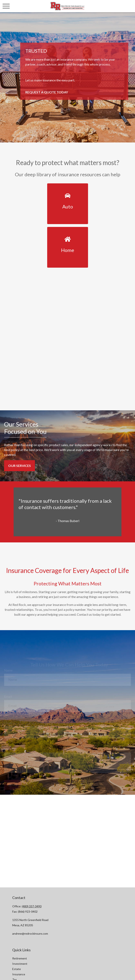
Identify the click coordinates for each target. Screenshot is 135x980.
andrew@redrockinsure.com (30, 933)
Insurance (19, 974)
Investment (20, 964)
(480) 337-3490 (32, 906)
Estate (17, 969)
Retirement (20, 958)
